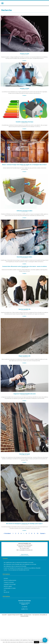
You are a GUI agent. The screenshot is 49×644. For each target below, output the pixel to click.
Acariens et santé (25, 58)
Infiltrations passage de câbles (25, 215)
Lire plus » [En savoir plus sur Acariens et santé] (24, 65)
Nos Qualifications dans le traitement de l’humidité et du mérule (19, 567)
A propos (6, 583)
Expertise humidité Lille (24, 314)
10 (38, 538)
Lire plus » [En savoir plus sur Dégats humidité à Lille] (24, 367)
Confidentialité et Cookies (10, 593)
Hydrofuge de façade (25, 459)
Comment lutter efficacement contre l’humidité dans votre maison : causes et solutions (25, 271)
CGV (5, 595)
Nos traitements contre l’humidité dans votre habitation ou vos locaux (20, 569)
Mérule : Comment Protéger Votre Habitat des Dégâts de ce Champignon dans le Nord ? (24, 169)
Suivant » (43, 538)
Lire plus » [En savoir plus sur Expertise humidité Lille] (24, 321)
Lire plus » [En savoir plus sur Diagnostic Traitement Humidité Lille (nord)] (24, 405)
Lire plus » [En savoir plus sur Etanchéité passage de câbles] (24, 268)
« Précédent (7, 538)
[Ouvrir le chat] (45, 640)
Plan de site (6, 597)
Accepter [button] (37, 642)
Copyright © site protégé (10, 589)
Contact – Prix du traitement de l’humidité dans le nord (16, 574)
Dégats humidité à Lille (25, 361)
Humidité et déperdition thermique (25, 126)
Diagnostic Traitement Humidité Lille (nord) (25, 398)
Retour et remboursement (10, 585)
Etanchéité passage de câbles (24, 261)
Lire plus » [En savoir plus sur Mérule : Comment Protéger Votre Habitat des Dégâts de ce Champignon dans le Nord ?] (24, 176)
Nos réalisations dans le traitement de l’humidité (15, 571)
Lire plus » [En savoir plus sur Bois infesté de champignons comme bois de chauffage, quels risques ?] (24, 535)
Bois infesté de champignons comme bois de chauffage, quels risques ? (25, 528)
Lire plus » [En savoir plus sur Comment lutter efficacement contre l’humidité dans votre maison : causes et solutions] (24, 278)
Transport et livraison (9, 587)
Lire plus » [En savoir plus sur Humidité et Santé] (24, 100)
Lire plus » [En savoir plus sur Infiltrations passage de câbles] (24, 222)
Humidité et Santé (24, 93)
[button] (2, 3)
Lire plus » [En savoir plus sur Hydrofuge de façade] (24, 467)
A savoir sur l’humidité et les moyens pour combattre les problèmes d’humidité (22, 573)
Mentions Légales (8, 591)
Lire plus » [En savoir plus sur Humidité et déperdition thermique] (24, 133)
